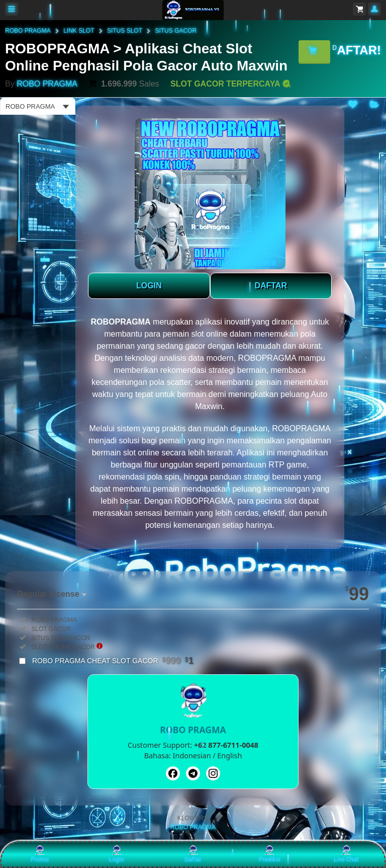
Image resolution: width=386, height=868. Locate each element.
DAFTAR (271, 286)
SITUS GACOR (176, 31)
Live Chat (346, 854)
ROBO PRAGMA (28, 31)
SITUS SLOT (125, 31)
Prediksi (270, 854)
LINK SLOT (79, 31)
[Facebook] (173, 773)
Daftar (193, 854)
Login (117, 854)
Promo (40, 854)
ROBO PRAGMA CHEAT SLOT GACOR (113, 661)
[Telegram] (193, 773)
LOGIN (149, 286)
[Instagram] (213, 773)
